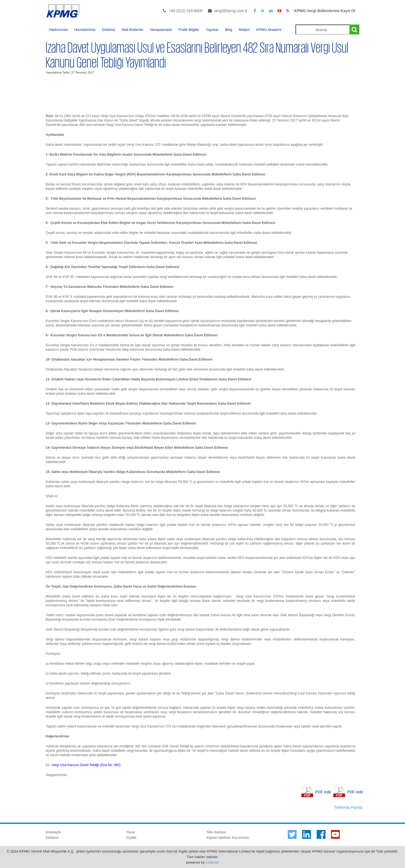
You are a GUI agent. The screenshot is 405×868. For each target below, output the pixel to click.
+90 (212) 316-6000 (186, 11)
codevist (212, 862)
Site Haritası (216, 832)
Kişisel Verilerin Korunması (228, 838)
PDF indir (323, 792)
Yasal (131, 832)
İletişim (244, 30)
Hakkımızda (58, 30)
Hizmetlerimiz (85, 30)
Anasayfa (53, 832)
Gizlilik (132, 838)
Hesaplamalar (161, 30)
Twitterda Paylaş (348, 807)
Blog (229, 30)
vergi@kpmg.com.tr (231, 11)
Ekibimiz (109, 30)
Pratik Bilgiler (189, 30)
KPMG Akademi (269, 30)
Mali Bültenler (133, 30)
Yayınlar (212, 30)
